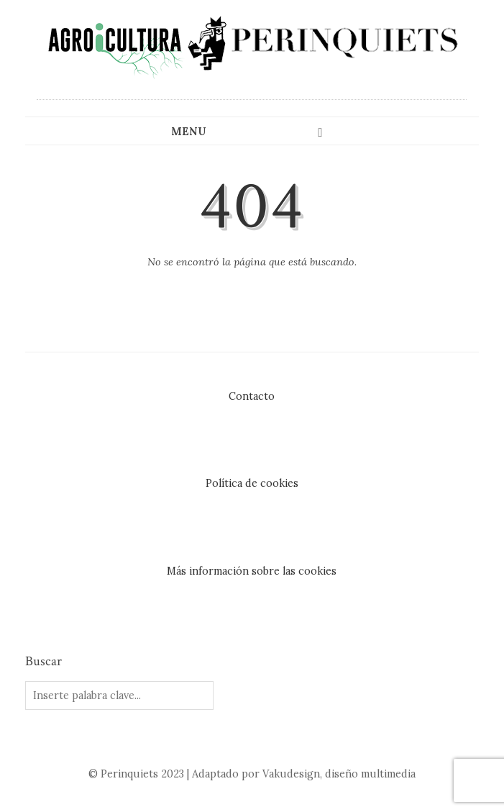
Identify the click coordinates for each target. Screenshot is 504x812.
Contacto (252, 396)
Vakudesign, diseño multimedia (339, 774)
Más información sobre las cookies (252, 571)
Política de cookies (252, 483)
